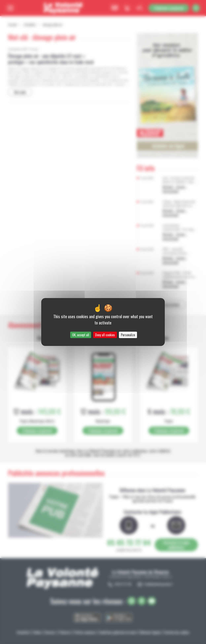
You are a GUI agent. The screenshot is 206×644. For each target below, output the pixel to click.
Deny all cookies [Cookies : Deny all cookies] (105, 335)
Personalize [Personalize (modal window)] (128, 335)
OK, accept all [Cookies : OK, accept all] (81, 335)
